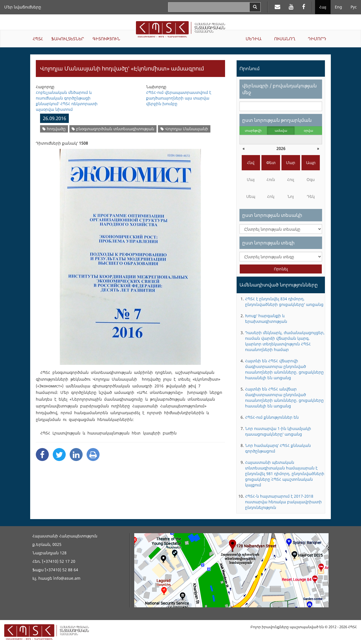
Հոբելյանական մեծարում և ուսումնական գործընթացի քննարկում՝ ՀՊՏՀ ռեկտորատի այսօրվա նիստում (67, 101)
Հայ (323, 7)
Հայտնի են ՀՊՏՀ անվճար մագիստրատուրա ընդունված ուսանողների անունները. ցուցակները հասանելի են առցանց (284, 397)
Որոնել (281, 269)
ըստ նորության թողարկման (277, 120)
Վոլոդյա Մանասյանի (184, 129)
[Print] (93, 455)
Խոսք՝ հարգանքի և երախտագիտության (266, 318)
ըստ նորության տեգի (268, 243)
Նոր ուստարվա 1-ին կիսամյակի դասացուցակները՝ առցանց (278, 431)
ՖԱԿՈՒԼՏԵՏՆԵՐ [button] (68, 39)
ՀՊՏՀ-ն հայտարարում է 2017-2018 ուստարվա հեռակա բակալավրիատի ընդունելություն (283, 502)
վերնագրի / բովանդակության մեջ (279, 89)
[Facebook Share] (42, 455)
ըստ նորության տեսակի (272, 215)
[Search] (255, 7)
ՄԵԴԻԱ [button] (254, 39)
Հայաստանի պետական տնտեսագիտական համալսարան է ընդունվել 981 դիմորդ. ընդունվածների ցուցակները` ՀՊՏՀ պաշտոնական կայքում (285, 474)
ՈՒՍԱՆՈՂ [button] (285, 39)
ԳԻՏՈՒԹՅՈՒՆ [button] (106, 39)
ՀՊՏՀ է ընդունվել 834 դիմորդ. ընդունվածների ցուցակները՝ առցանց (284, 302)
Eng (338, 7)
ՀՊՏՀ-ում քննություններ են (272, 417)
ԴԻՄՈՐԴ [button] (317, 39)
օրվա (308, 130)
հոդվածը (54, 129)
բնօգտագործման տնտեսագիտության (113, 129)
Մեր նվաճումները (23, 7)
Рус (354, 7)
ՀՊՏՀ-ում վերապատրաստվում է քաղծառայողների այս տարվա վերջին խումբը (179, 98)
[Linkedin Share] (76, 455)
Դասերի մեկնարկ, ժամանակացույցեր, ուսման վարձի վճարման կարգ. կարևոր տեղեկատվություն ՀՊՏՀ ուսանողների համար (285, 341)
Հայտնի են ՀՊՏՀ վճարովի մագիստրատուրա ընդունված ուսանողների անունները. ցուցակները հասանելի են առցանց (284, 369)
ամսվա (281, 130)
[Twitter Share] (59, 455)
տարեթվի (253, 130)
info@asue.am (67, 578)
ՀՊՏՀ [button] (38, 39)
